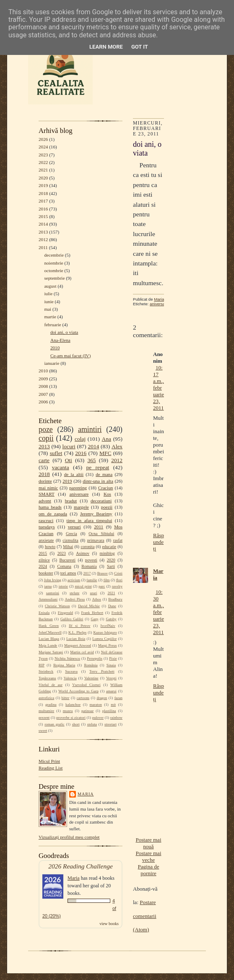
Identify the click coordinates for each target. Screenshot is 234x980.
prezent (44, 717)
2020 (43, 178)
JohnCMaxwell (50, 632)
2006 (43, 402)
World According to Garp (78, 691)
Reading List (51, 768)
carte (44, 460)
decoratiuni (101, 501)
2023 (43, 155)
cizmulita (70, 540)
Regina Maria (64, 665)
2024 (43, 147)
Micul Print (49, 761)
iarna (48, 586)
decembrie (54, 255)
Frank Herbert (92, 613)
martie (50, 317)
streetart (110, 724)
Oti (69, 460)
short (76, 724)
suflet (56, 453)
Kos (107, 494)
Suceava (71, 671)
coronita (87, 547)
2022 (43, 162)
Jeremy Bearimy (96, 514)
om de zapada (53, 514)
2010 (55, 348)
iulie (48, 294)
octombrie (53, 270)
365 (91, 460)
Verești (111, 678)
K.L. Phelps (77, 632)
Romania (89, 566)
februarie (52, 325)
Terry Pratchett (102, 671)
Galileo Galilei (72, 619)
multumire (46, 711)
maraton (96, 704)
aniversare (79, 494)
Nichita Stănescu (67, 658)
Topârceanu (47, 678)
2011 (43, 247)
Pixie (113, 658)
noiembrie (53, 263)
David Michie (89, 606)
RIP (42, 665)
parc (102, 586)
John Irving (53, 580)
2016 (43, 209)
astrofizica (46, 698)
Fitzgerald (65, 613)
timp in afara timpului (90, 520)
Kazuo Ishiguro (105, 632)
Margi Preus (108, 645)
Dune (112, 606)
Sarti (111, 566)
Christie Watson (57, 606)
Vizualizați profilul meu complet (69, 837)
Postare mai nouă (148, 843)
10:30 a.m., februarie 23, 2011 (159, 612)
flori (119, 580)
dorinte (45, 481)
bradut (71, 501)
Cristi (118, 573)
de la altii (74, 474)
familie (92, 580)
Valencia (70, 678)
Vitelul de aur (51, 685)
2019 (43, 185)
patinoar (87, 711)
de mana (104, 474)
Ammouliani (48, 599)
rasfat (118, 540)
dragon (102, 698)
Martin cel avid (82, 652)
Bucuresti (68, 560)
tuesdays (47, 527)
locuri (69, 446)
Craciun (105, 488)
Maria (86, 794)
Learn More (106, 47)
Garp (94, 619)
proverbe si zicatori (71, 717)
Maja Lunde (48, 645)
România (91, 665)
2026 (43, 139)
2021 (43, 170)
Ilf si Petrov (79, 626)
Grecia (71, 534)
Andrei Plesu (75, 599)
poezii (107, 507)
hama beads (50, 507)
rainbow (116, 717)
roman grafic (54, 724)
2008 (43, 386)
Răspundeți (159, 542)
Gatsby (111, 619)
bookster (46, 573)
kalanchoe (73, 704)
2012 (43, 239)
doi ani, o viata (64, 332)
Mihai (68, 547)
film (107, 580)
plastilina (109, 711)
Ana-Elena (60, 340)
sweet (43, 730)
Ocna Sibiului (101, 534)
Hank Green (49, 626)
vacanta (61, 467)
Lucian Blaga (49, 639)
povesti (91, 560)
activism (74, 580)
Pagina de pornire (149, 870)
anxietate (46, 540)
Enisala (44, 613)
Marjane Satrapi (51, 652)
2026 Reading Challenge (81, 866)
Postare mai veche (148, 857)
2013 (43, 232)
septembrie (54, 278)
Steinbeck (46, 671)
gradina (51, 704)
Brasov (103, 573)
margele (81, 507)
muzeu (68, 711)
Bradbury (115, 599)
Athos (97, 599)
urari (94, 593)
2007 (43, 394)
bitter (66, 698)
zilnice (44, 560)
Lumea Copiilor (104, 639)
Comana (64, 566)
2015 (43, 216)
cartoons (83, 698)
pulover (98, 717)
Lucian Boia (76, 639)
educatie (109, 547)
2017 (43, 201)
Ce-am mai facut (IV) (70, 356)
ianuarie (52, 363)
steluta (92, 724)
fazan (118, 698)
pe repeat (98, 467)
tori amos (68, 573)
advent (45, 501)
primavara (96, 540)
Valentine (91, 678)
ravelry (117, 586)
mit (113, 704)
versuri (74, 527)
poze (46, 429)
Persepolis (95, 658)
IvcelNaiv (108, 626)
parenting (78, 488)
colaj (80, 439)
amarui (111, 691)
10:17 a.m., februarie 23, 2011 (159, 388)
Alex (117, 446)
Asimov (83, 553)
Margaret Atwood (78, 645)
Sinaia (111, 665)
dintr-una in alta (98, 481)
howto (50, 547)
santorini (53, 593)
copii (46, 438)
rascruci (46, 520)
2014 (43, 224)
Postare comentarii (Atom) (145, 916)
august (50, 286)
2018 (43, 193)
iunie (49, 302)
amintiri (90, 429)
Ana (107, 439)
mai (48, 309)
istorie (63, 586)
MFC (105, 453)
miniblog (107, 553)
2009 (43, 379)
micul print (83, 586)
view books (109, 924)
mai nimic (48, 488)
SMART (47, 494)
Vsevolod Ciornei (86, 685)
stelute (74, 593)
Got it (140, 47)
